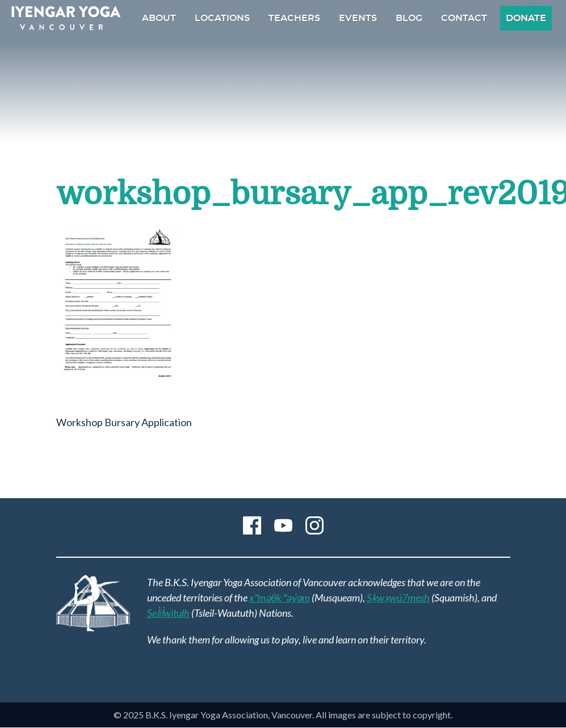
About (159, 18)
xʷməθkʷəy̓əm (280, 597)
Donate (526, 18)
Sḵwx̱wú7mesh (398, 597)
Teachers (294, 18)
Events (358, 18)
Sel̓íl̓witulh (169, 613)
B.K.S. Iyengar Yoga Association (66, 18)
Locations (222, 18)
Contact (464, 18)
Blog (409, 18)
